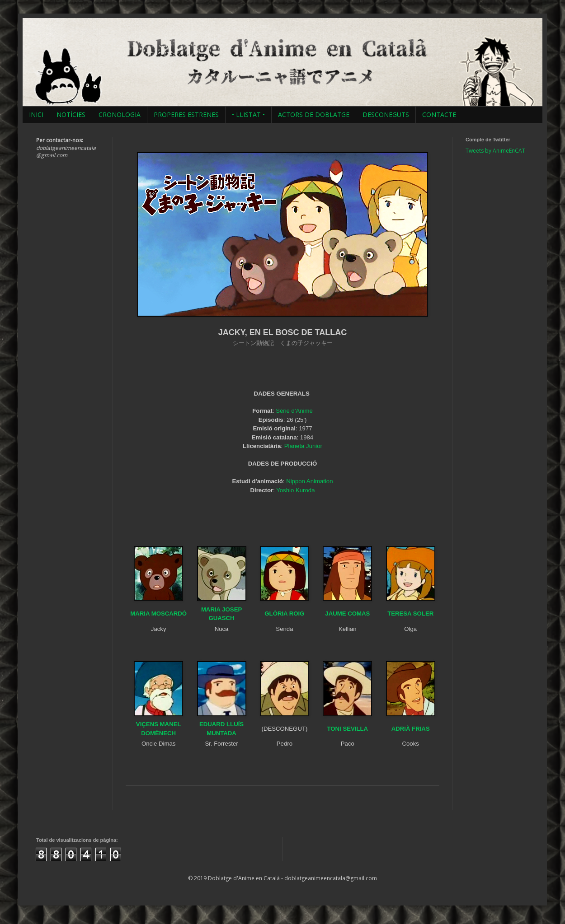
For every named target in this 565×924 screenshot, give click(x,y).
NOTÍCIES (71, 114)
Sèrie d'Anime (294, 411)
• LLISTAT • (248, 114)
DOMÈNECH (158, 733)
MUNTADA (221, 733)
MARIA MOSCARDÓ (158, 614)
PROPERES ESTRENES (186, 114)
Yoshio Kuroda (295, 490)
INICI (36, 114)
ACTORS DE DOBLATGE (314, 114)
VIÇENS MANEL (159, 724)
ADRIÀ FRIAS (411, 729)
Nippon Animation (309, 481)
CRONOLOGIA (120, 114)
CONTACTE (439, 114)
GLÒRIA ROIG (284, 614)
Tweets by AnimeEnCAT (495, 151)
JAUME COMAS (347, 614)
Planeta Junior (303, 446)
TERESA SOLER (410, 614)
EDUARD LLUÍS (221, 724)
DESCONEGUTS (386, 114)
